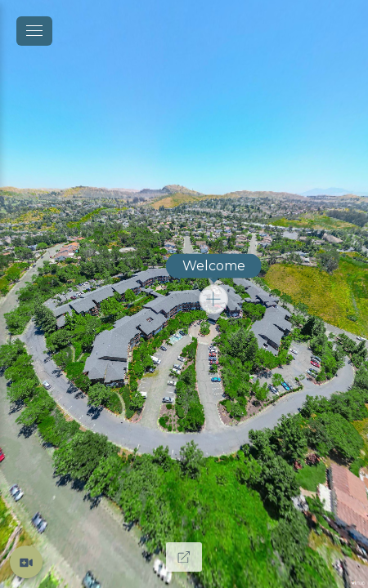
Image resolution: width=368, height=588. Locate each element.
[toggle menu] (34, 31)
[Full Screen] (184, 557)
